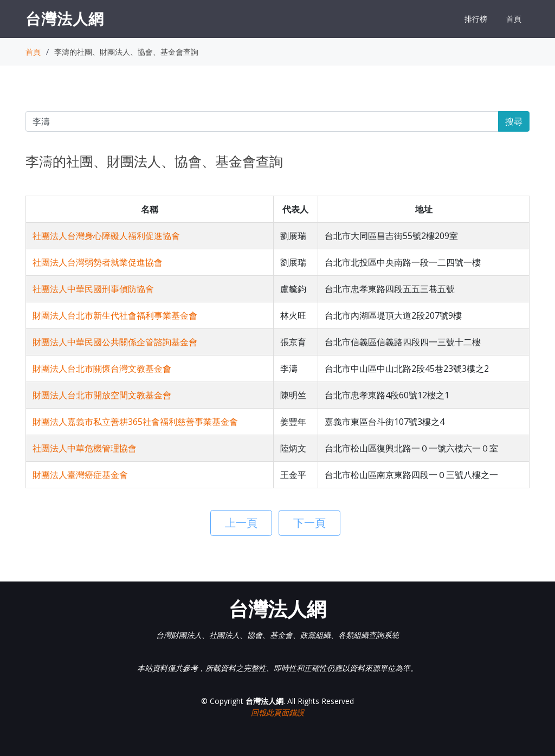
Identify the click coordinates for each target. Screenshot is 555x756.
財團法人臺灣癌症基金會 (80, 475)
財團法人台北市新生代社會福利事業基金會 (115, 315)
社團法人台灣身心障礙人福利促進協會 (106, 236)
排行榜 (476, 19)
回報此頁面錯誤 (277, 712)
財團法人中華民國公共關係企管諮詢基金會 (115, 342)
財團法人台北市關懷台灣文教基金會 (102, 369)
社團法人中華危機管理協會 (85, 448)
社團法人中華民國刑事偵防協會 (93, 289)
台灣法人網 (65, 18)
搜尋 (514, 121)
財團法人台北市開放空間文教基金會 (102, 395)
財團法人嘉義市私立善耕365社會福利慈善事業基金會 (135, 422)
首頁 (514, 19)
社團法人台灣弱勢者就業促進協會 (98, 262)
